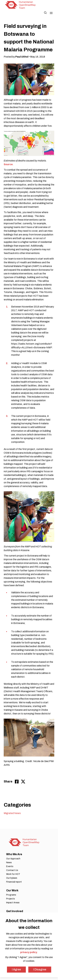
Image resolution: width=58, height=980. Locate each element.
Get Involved (15, 911)
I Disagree (40, 969)
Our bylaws (12, 878)
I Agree (16, 969)
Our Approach (13, 859)
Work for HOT (13, 874)
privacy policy (29, 952)
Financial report (14, 882)
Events (10, 866)
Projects (11, 899)
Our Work (12, 890)
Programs (11, 895)
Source (8, 164)
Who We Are (14, 854)
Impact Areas (13, 903)
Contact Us (12, 870)
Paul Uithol (22, 57)
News (9, 863)
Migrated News (12, 813)
